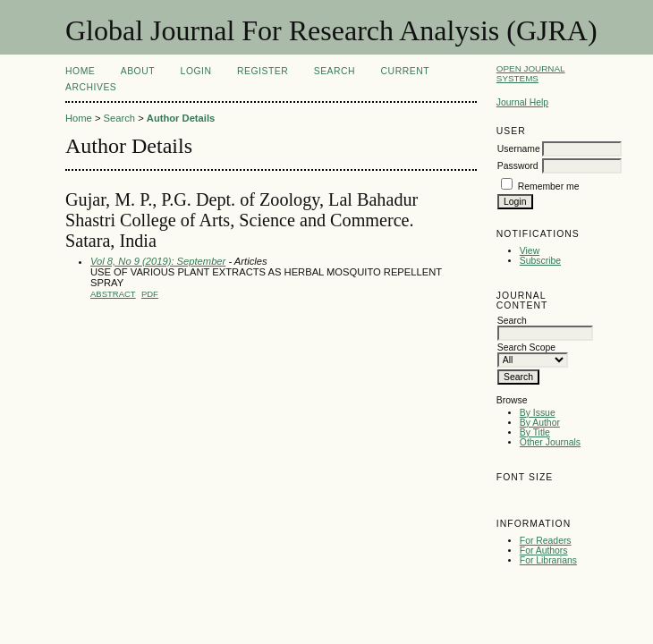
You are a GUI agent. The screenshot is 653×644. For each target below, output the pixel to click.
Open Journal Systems (531, 73)
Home (80, 71)
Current (405, 71)
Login (196, 71)
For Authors (544, 551)
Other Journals (550, 442)
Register (263, 71)
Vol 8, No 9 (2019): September (158, 261)
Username (519, 149)
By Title (535, 432)
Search (335, 71)
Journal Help (522, 102)
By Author (540, 423)
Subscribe (540, 261)
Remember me (549, 186)
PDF (150, 294)
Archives (91, 87)
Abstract (113, 294)
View (530, 251)
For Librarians (548, 560)
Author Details (181, 118)
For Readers (546, 541)
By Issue (538, 413)
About (138, 71)
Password (518, 166)
